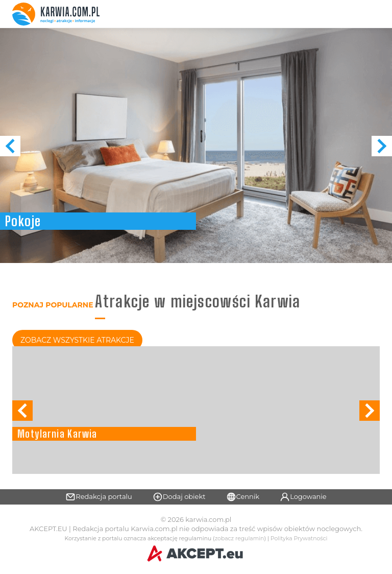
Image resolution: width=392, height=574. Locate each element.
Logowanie (303, 497)
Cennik (243, 497)
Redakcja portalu (99, 497)
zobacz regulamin (240, 539)
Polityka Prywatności (299, 539)
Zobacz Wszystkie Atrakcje (77, 340)
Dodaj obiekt (179, 497)
